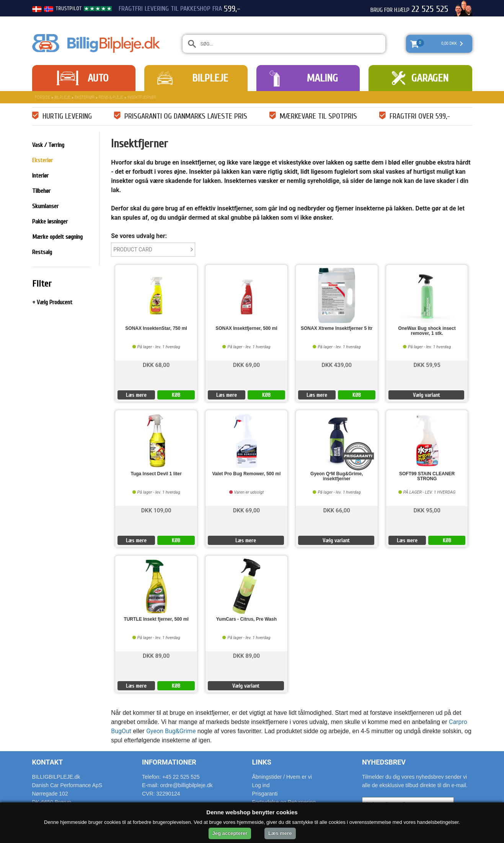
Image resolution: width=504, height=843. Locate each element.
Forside (43, 97)
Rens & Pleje (111, 97)
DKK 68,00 (156, 364)
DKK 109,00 (156, 510)
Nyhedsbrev (384, 762)
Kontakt (48, 762)
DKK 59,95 (427, 364)
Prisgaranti (265, 794)
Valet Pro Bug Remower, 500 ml (247, 474)
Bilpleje (210, 78)
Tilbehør (41, 191)
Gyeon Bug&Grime (171, 731)
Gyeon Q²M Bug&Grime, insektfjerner (337, 476)
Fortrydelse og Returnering (284, 802)
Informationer (169, 762)
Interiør (40, 176)
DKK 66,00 (337, 510)
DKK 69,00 (246, 364)
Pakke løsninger (50, 222)
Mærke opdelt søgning (57, 237)
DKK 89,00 (156, 655)
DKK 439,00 (337, 364)
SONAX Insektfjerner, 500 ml (246, 329)
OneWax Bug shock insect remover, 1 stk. (427, 331)
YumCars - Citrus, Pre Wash (246, 619)
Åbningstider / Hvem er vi (282, 777)
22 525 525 (430, 9)
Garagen (430, 78)
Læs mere (136, 395)
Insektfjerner (142, 97)
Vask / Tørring (48, 145)
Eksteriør (85, 97)
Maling (322, 78)
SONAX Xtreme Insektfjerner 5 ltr (337, 329)
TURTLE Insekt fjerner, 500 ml (156, 619)
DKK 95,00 (427, 510)
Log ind (261, 785)
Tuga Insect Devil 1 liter (156, 474)
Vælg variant (427, 395)
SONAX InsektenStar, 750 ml (156, 329)
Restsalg (42, 252)
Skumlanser (45, 206)
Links (262, 762)
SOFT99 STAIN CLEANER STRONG (427, 476)
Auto (98, 78)
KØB (176, 395)
